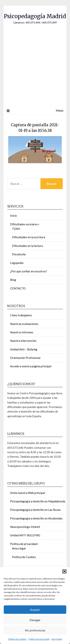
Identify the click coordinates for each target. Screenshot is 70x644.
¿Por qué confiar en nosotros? (29, 271)
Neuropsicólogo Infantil (25, 527)
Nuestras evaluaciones (24, 324)
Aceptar (35, 610)
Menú (60, 110)
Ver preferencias (35, 630)
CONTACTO (18, 288)
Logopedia (17, 263)
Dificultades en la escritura (29, 237)
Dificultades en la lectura (27, 246)
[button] (64, 571)
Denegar (35, 620)
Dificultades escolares (24, 224)
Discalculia (19, 254)
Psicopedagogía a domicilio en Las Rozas (35, 510)
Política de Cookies (24, 557)
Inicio (14, 216)
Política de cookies (17, 639)
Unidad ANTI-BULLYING (25, 535)
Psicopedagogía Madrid (35, 16)
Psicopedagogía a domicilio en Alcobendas (36, 518)
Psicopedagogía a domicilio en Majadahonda (38, 501)
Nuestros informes (22, 332)
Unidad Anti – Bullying (24, 349)
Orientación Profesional (25, 358)
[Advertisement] (35, 61)
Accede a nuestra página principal (31, 366)
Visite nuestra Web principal (28, 493)
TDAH (16, 229)
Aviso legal (57, 639)
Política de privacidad (39, 639)
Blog (13, 280)
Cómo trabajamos (21, 315)
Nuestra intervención (23, 341)
